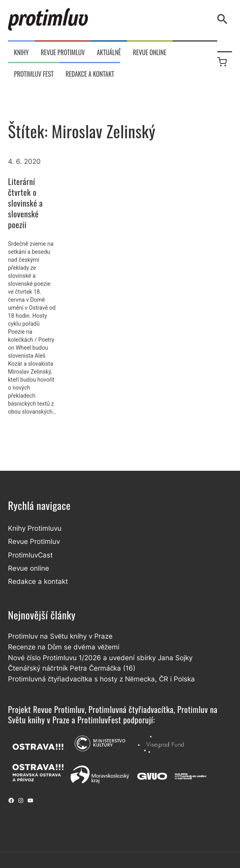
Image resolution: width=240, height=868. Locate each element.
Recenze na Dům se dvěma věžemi (64, 647)
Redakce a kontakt (38, 581)
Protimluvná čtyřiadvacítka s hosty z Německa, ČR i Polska (101, 679)
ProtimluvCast (30, 555)
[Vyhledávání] (224, 19)
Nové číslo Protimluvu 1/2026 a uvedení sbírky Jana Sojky (100, 658)
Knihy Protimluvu (35, 528)
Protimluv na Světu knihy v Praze (60, 636)
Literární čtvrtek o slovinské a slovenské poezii (25, 203)
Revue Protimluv (34, 542)
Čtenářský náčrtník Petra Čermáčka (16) (72, 668)
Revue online (29, 568)
